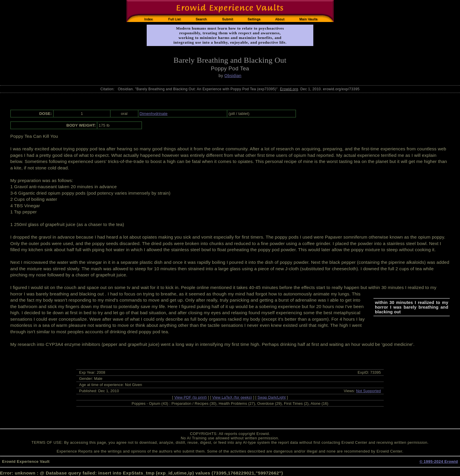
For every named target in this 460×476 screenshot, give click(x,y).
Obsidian (233, 76)
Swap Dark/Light (272, 397)
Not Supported (369, 391)
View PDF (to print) (191, 397)
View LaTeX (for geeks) (232, 397)
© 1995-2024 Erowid (439, 461)
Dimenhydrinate (154, 114)
